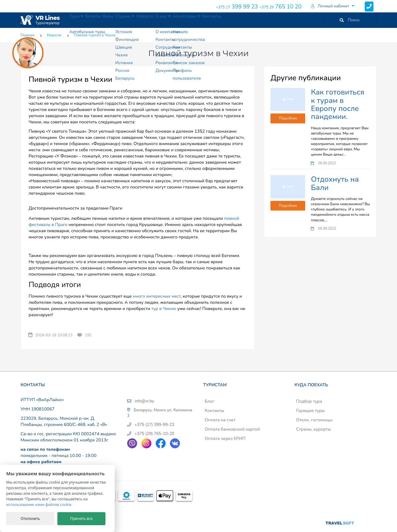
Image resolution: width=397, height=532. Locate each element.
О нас (205, 20)
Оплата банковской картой (232, 429)
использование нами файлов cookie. (39, 505)
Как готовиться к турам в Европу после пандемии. (337, 104)
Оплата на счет (220, 420)
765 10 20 (280, 7)
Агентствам (237, 20)
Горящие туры (310, 411)
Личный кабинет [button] (330, 6)
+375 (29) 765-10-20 (154, 434)
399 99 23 (237, 7)
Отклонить (30, 519)
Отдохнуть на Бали (335, 183)
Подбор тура (309, 401)
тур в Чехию (164, 309)
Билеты (105, 20)
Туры (81, 20)
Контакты (269, 20)
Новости (179, 20)
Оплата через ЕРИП (225, 439)
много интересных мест (157, 296)
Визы (127, 20)
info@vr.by (144, 401)
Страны (152, 20)
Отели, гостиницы (314, 420)
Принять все (81, 519)
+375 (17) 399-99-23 (154, 425)
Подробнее (288, 118)
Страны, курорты (313, 429)
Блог (210, 401)
